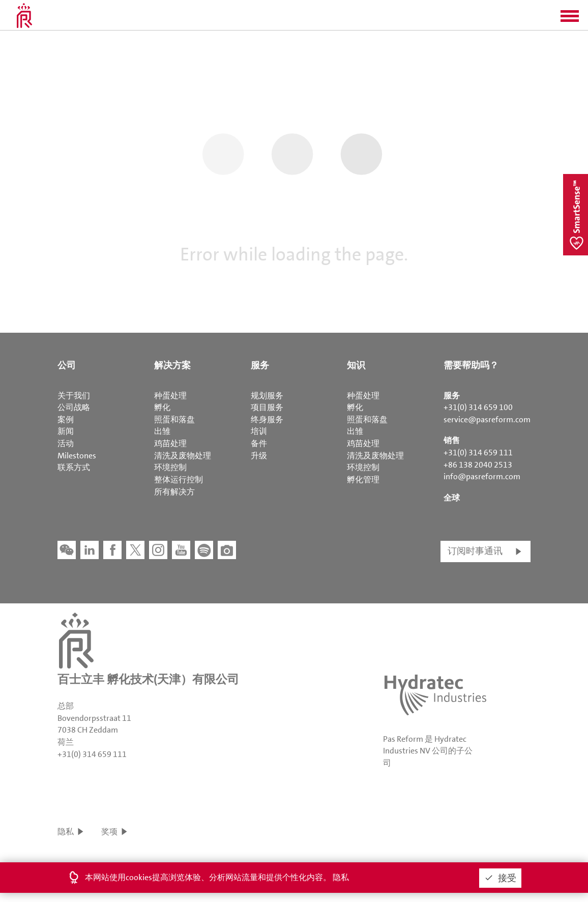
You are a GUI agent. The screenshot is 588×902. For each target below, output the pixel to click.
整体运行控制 (179, 479)
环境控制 (170, 467)
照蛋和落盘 (174, 419)
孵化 (162, 407)
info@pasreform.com (482, 476)
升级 (259, 456)
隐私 (66, 832)
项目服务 (267, 407)
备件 (259, 443)
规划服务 (267, 396)
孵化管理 (363, 479)
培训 (259, 431)
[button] (570, 19)
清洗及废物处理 (183, 456)
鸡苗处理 (170, 443)
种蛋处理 (170, 396)
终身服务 (267, 419)
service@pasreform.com (487, 419)
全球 (452, 498)
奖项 (109, 832)
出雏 (162, 431)
